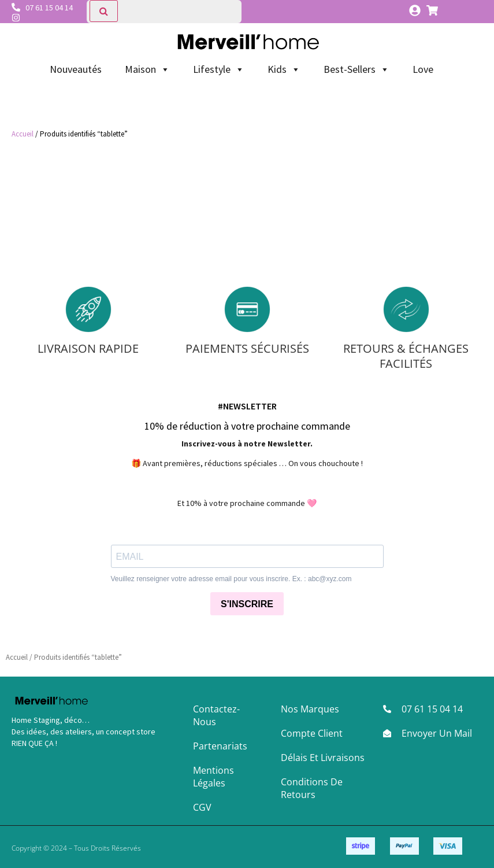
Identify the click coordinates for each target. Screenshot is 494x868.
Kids (284, 69)
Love (423, 69)
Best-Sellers (356, 69)
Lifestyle (219, 69)
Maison (147, 69)
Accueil (23, 134)
